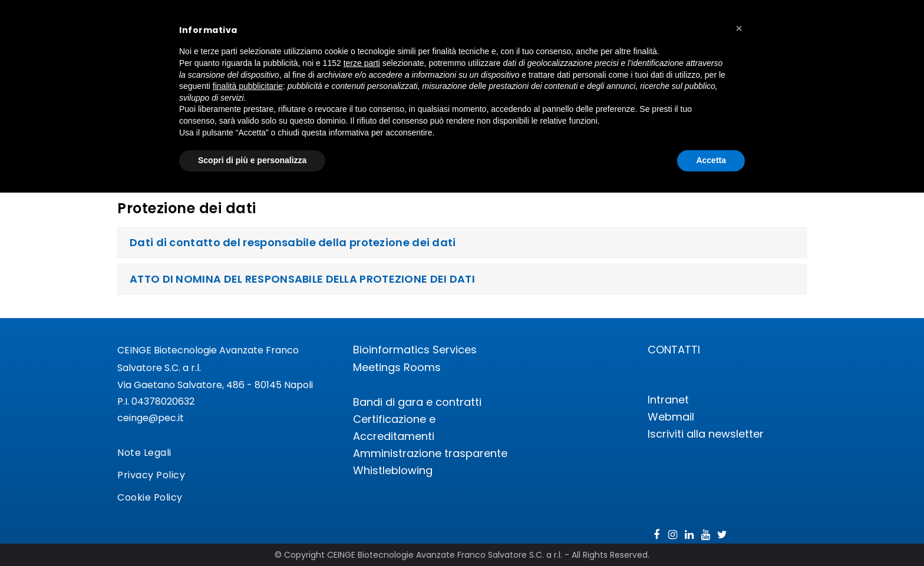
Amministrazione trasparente (430, 453)
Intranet (668, 400)
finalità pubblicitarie (248, 86)
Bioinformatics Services (415, 350)
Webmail (671, 417)
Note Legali (144, 453)
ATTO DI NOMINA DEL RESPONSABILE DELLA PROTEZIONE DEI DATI (302, 279)
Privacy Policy (151, 475)
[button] (739, 28)
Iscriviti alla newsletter (706, 434)
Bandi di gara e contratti (417, 402)
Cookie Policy (150, 497)
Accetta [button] (711, 160)
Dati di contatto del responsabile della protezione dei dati (293, 242)
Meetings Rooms (397, 367)
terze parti (362, 63)
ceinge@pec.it (151, 418)
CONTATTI (674, 350)
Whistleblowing (393, 470)
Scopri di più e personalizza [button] (252, 160)
